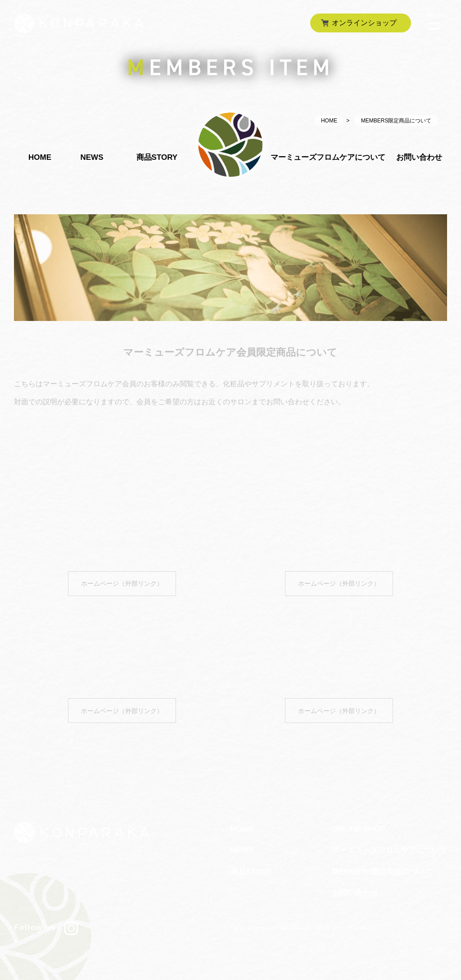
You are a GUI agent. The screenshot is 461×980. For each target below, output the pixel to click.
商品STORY (157, 157)
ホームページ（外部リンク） (122, 583)
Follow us (46, 928)
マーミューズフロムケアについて (328, 157)
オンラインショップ (364, 23)
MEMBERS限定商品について (382, 871)
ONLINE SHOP (359, 829)
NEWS (92, 157)
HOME (329, 121)
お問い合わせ (419, 157)
